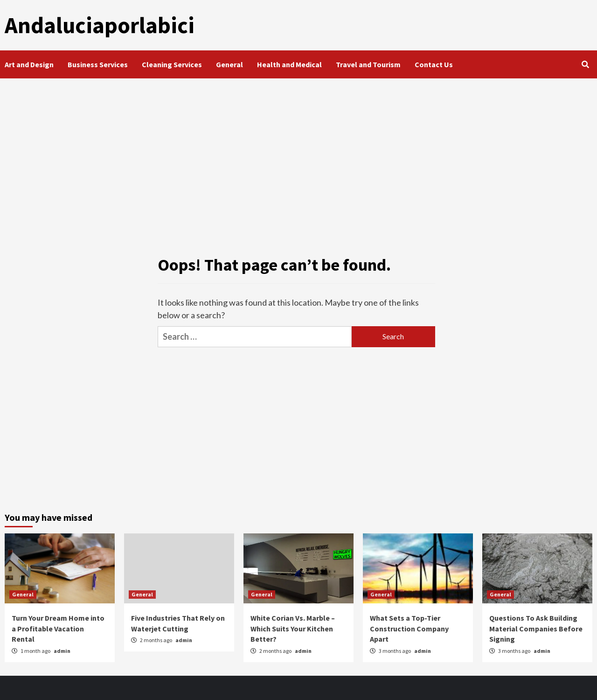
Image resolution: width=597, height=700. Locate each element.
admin (62, 650)
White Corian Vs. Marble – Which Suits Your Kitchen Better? (293, 628)
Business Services (98, 64)
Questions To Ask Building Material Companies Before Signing (536, 628)
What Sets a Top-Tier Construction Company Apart (409, 628)
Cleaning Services (172, 64)
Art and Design (29, 64)
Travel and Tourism (368, 64)
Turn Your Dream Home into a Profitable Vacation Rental (58, 628)
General (229, 64)
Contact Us (434, 64)
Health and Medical (289, 64)
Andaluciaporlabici (98, 25)
